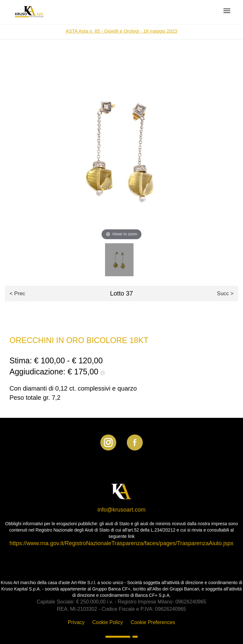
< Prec (17, 293)
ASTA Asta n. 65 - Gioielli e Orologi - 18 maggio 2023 (121, 31)
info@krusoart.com (121, 510)
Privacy (76, 622)
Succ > (225, 293)
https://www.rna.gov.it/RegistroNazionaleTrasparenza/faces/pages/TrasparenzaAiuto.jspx (121, 543)
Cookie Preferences (153, 622)
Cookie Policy (108, 622)
